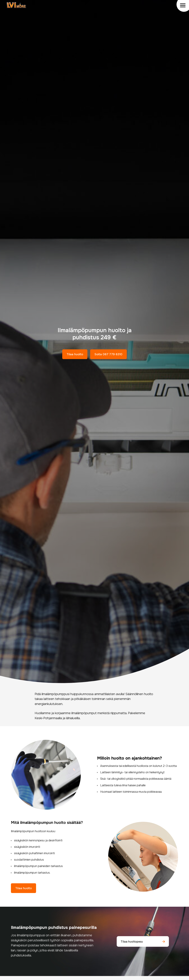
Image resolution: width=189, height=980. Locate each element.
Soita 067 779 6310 (108, 354)
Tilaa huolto (75, 354)
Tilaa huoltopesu (143, 942)
